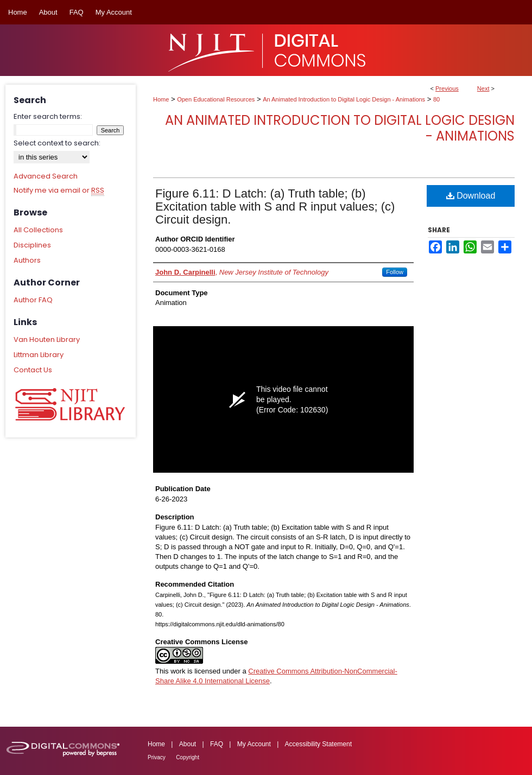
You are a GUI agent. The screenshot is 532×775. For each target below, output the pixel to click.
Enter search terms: (48, 116)
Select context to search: (57, 143)
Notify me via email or (59, 190)
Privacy (157, 757)
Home (161, 99)
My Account (254, 744)
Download (471, 196)
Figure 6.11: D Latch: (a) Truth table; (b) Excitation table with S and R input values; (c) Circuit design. (275, 207)
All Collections (38, 230)
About (188, 744)
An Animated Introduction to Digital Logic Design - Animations (344, 99)
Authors (27, 260)
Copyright (188, 757)
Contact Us (33, 370)
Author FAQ (33, 300)
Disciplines (32, 245)
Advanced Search (46, 176)
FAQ (217, 744)
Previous (447, 88)
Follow (395, 272)
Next (483, 88)
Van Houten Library (47, 339)
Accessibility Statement (318, 744)
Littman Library (39, 355)
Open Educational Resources (216, 99)
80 (436, 99)
